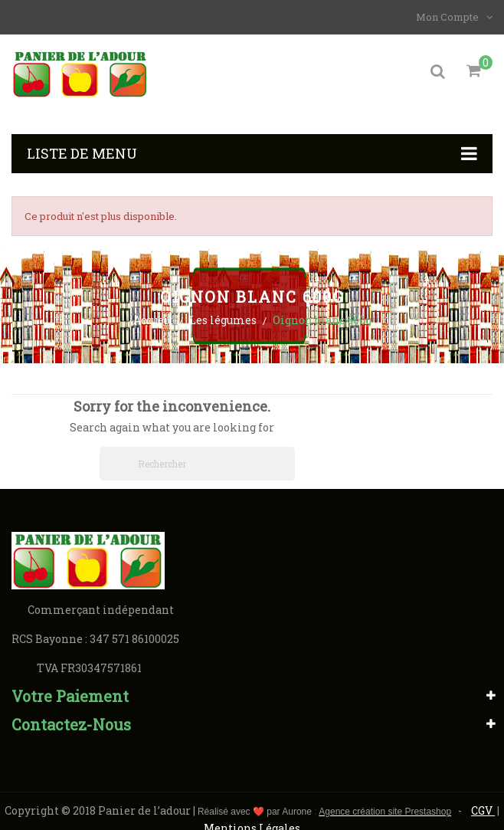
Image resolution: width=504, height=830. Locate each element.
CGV (483, 810)
